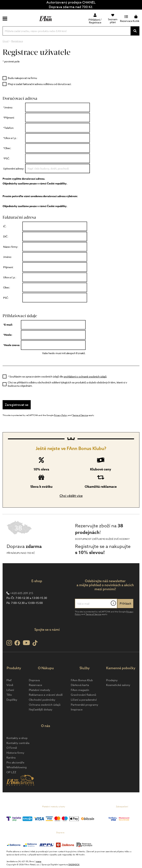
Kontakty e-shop (17, 738)
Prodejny (112, 680)
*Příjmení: (9, 118)
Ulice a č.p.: (10, 277)
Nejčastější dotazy (41, 710)
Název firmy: (12, 247)
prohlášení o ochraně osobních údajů (85, 376)
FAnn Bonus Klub (82, 680)
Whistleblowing (17, 767)
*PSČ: (7, 158)
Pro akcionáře (15, 763)
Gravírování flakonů (83, 695)
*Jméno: (8, 107)
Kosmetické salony (118, 685)
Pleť (9, 680)
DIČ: (6, 236)
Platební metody (39, 690)
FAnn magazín (80, 690)
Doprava (34, 680)
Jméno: (8, 257)
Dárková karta (80, 685)
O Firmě (12, 748)
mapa (39, 861)
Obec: (7, 287)
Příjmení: (8, 267)
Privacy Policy (61, 415)
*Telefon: (9, 128)
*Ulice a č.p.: (10, 138)
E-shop (37, 581)
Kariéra (11, 758)
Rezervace (35, 685)
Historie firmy (15, 753)
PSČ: (6, 298)
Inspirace (77, 710)
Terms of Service (80, 415)
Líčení (10, 690)
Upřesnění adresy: (14, 169)
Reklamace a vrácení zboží (46, 695)
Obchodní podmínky (42, 700)
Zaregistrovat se (17, 405)
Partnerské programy (84, 705)
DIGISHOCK (74, 865)
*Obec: (7, 148)
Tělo (9, 695)
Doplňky (12, 700)
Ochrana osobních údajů (45, 705)
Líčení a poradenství (84, 700)
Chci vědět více (71, 496)
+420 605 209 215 (22, 593)
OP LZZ (11, 772)
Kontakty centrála (18, 743)
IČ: (5, 226)
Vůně (10, 685)
